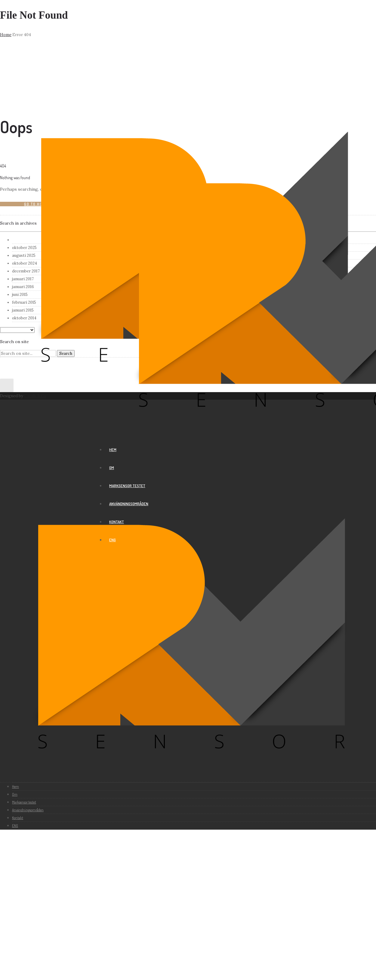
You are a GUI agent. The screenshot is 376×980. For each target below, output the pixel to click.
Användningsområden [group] (129, 504)
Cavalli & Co (35, 396)
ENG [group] (112, 540)
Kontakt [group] (117, 522)
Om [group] (112, 468)
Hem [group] (113, 450)
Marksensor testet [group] (127, 486)
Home (6, 35)
